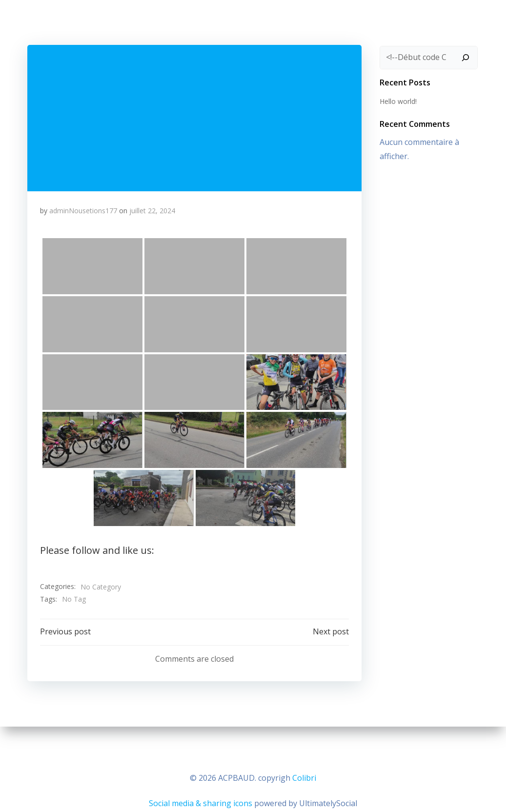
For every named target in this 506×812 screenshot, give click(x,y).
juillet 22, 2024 (153, 211)
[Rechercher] (468, 56)
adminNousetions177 (84, 211)
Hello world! (396, 99)
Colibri (304, 776)
